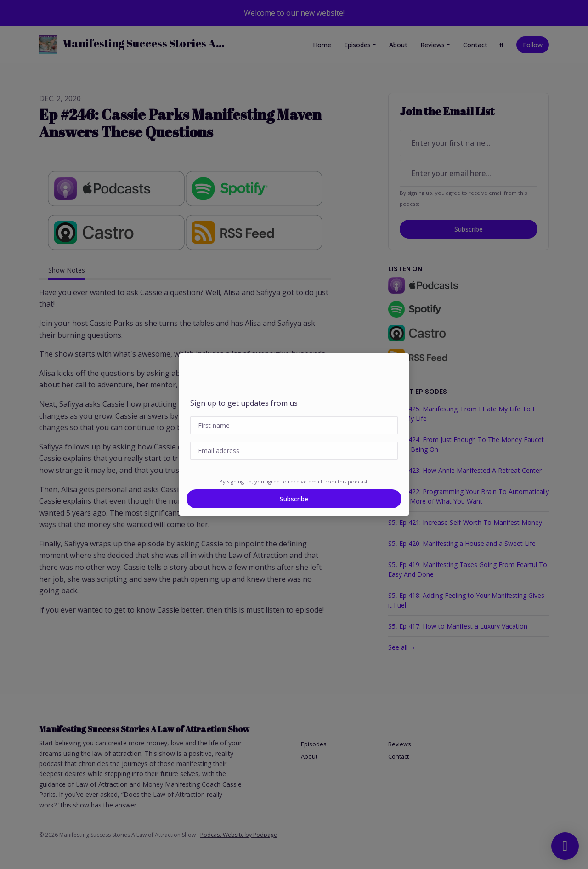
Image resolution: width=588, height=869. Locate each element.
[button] (393, 366)
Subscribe (294, 499)
